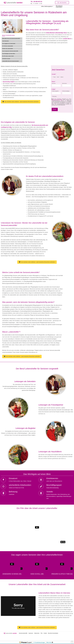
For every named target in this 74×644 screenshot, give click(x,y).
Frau (54, 77)
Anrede (54, 74)
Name (54, 82)
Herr (58, 77)
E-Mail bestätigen (66, 91)
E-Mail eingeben (55, 91)
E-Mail (54, 89)
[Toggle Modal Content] (62, 3)
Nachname (64, 83)
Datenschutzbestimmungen (57, 100)
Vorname (54, 83)
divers (62, 77)
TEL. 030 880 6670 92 (36, 2)
